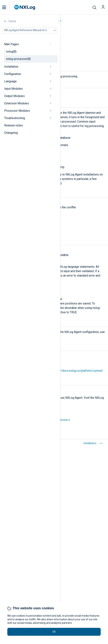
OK (54, 632)
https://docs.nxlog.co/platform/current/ (78, 371)
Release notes (14, 125)
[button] (8, 7)
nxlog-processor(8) (18, 59)
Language (10, 81)
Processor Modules (17, 111)
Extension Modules (17, 103)
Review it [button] (65, 420)
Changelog (11, 133)
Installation (11, 67)
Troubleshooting (15, 118)
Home (12, 21)
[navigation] (52, 44)
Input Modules (13, 89)
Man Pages (12, 44)
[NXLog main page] (25, 7)
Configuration (13, 74)
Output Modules (14, 96)
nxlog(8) (11, 52)
